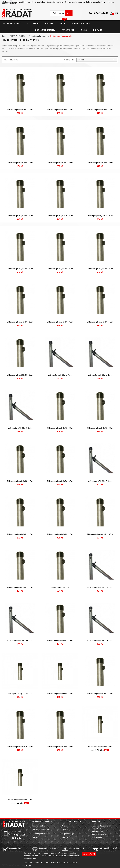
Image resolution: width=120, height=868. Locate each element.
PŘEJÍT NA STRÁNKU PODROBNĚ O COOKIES (41, 863)
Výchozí (97, 60)
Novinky (65, 830)
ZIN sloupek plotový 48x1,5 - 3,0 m (60, 322)
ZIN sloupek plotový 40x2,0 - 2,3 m (60, 428)
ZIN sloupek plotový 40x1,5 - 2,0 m (20, 481)
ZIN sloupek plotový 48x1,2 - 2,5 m (60, 269)
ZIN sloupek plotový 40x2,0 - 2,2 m (20, 747)
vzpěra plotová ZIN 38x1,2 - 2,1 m (20, 640)
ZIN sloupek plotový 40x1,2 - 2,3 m (20, 534)
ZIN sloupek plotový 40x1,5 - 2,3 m (60, 534)
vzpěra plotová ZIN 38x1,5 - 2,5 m (100, 587)
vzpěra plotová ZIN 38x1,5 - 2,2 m (20, 428)
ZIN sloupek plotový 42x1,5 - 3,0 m (20, 216)
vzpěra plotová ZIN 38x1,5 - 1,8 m (100, 640)
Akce (64, 826)
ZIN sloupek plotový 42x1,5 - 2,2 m (20, 269)
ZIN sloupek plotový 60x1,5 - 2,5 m (20, 375)
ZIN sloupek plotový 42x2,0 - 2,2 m (60, 216)
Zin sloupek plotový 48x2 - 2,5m (100, 747)
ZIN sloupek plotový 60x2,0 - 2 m (60, 587)
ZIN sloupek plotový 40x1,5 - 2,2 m (100, 110)
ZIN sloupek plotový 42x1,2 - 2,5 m (60, 163)
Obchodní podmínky (39, 834)
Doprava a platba (38, 826)
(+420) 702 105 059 (98, 13)
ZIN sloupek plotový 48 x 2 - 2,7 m (20, 694)
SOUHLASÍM (89, 854)
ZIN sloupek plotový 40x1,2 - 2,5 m (20, 110)
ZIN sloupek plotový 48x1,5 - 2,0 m (100, 269)
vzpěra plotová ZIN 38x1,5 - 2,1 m (100, 375)
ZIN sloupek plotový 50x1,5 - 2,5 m (20, 587)
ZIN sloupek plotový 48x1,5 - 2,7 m (60, 694)
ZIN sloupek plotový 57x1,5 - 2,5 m (60, 747)
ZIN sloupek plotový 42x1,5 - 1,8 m (20, 163)
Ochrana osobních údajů (41, 830)
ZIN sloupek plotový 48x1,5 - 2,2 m (60, 640)
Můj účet (65, 837)
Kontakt (35, 837)
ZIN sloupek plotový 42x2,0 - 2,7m (100, 216)
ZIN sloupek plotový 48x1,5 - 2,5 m (20, 322)
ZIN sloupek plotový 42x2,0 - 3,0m (100, 534)
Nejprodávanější (68, 834)
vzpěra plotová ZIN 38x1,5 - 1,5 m (60, 375)
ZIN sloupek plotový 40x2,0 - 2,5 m (100, 428)
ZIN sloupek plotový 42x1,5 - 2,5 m (100, 163)
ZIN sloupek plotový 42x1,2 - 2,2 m (100, 694)
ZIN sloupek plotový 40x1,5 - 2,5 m (60, 110)
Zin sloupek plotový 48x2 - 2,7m (20, 800)
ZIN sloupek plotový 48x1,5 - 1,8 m (100, 322)
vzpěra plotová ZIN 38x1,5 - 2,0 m (100, 481)
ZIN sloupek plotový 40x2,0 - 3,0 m (60, 481)
